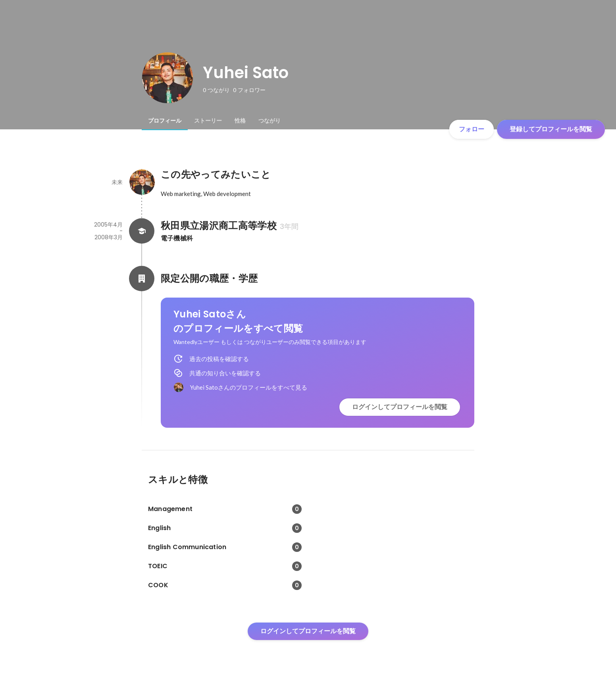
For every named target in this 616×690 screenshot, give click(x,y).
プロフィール (165, 121)
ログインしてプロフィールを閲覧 (400, 407)
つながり (269, 121)
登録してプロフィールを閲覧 (551, 129)
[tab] (165, 121)
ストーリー (208, 121)
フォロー (472, 129)
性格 (240, 121)
